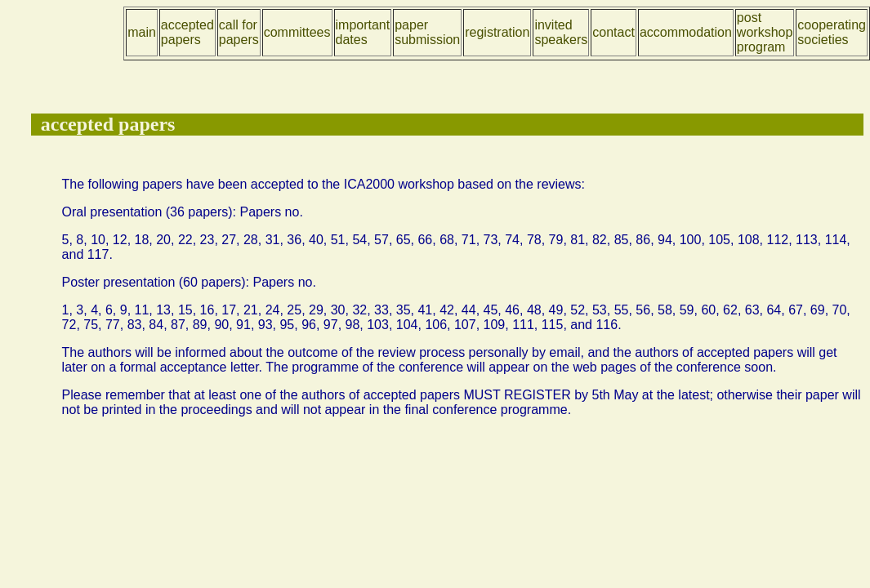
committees (297, 32)
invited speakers (561, 32)
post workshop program (765, 32)
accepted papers (187, 32)
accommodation (686, 32)
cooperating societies (832, 32)
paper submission (427, 32)
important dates (363, 32)
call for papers (239, 32)
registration (497, 32)
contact (613, 32)
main (142, 32)
